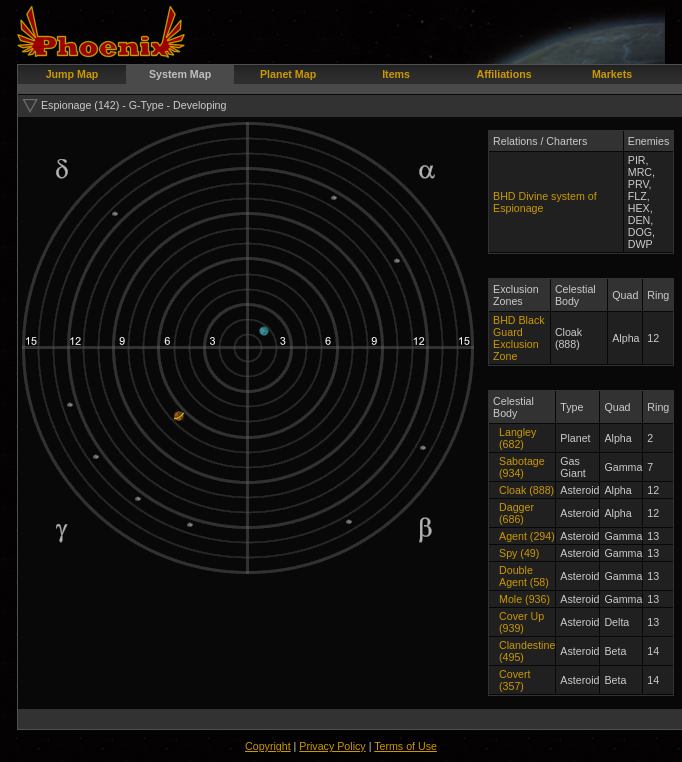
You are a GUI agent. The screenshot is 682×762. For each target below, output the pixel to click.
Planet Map (288, 74)
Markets (612, 74)
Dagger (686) (516, 513)
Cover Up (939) (521, 622)
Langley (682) (517, 438)
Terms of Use (405, 746)
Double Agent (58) (524, 576)
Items (396, 74)
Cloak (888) (526, 490)
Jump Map (72, 74)
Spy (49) (519, 553)
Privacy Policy (332, 746)
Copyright (268, 746)
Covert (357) (514, 680)
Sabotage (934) (522, 467)
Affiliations (504, 74)
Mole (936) (524, 599)
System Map (180, 74)
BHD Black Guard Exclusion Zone (519, 338)
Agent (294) (527, 536)
